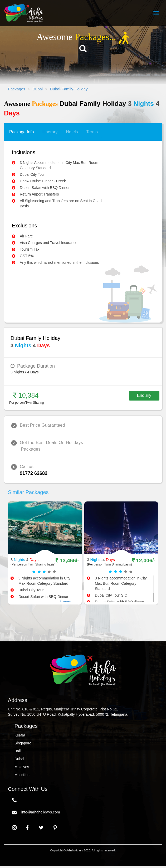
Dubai (19, 759)
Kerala (20, 735)
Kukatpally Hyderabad (76, 714)
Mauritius (22, 775)
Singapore (23, 743)
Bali (18, 751)
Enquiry (144, 395)
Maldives (22, 767)
